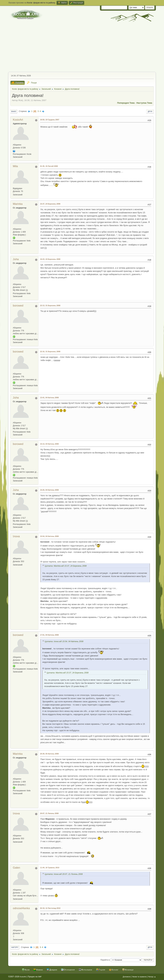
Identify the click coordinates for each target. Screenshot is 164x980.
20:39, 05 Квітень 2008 (49, 754)
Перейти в (105, 960)
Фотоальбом (87, 970)
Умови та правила (139, 977)
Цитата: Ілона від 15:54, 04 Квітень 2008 (64, 641)
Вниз (14, 111)
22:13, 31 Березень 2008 (50, 305)
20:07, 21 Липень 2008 (49, 813)
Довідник (53, 970)
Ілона (16, 536)
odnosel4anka (21, 908)
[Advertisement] (82, 48)
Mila (15, 166)
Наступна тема (144, 103)
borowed (18, 306)
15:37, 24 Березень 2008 (50, 204)
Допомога (127, 977)
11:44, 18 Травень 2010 (50, 868)
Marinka (18, 204)
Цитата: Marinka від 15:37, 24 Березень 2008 (66, 566)
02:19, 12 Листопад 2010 (50, 908)
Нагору (15, 947)
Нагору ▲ (152, 977)
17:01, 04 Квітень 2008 (49, 635)
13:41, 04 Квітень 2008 (49, 398)
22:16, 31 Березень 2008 (50, 352)
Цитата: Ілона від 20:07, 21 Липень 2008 (64, 874)
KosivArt (18, 120)
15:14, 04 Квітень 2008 (49, 444)
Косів (27, 970)
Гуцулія (102, 970)
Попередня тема (126, 103)
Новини (39, 970)
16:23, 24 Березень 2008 (50, 259)
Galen (16, 868)
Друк (150, 111)
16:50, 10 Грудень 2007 (50, 120)
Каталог (115, 970)
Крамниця (129, 970)
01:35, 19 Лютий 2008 (49, 166)
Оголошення (69, 970)
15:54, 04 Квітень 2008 (49, 536)
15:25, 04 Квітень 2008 (49, 490)
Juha (16, 259)
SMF (40, 977)
